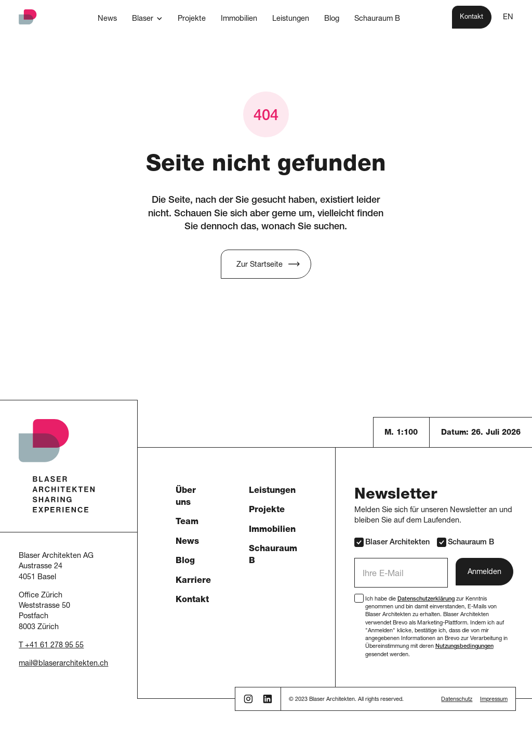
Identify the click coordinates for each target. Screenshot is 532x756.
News (187, 542)
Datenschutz (457, 700)
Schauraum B (465, 542)
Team (187, 522)
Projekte (267, 510)
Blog (185, 561)
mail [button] (25, 664)
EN (508, 18)
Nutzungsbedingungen (464, 647)
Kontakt (192, 600)
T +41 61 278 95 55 (51, 646)
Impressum (494, 700)
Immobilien (272, 530)
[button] (147, 18)
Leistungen (272, 491)
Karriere (193, 581)
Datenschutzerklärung (426, 599)
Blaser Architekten (392, 542)
